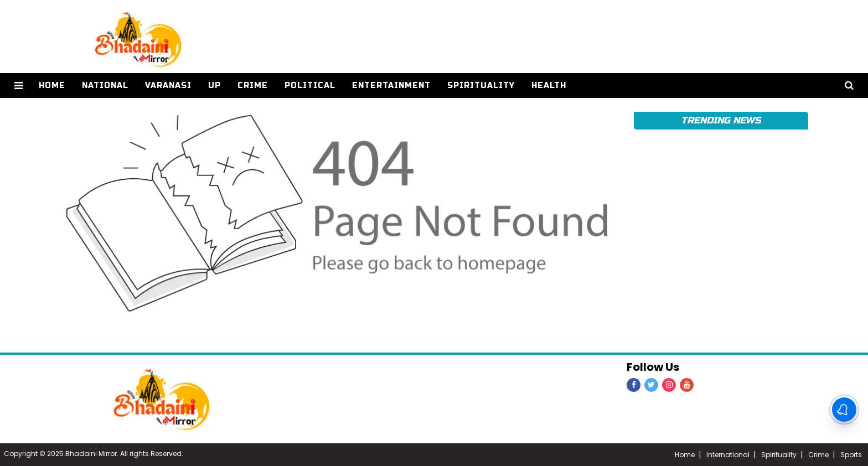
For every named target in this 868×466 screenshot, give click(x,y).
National (105, 86)
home (52, 86)
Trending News (721, 120)
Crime (253, 86)
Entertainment (391, 86)
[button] (19, 86)
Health (549, 86)
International (728, 455)
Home (685, 455)
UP (215, 86)
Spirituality (481, 86)
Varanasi (168, 86)
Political (310, 86)
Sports (851, 455)
